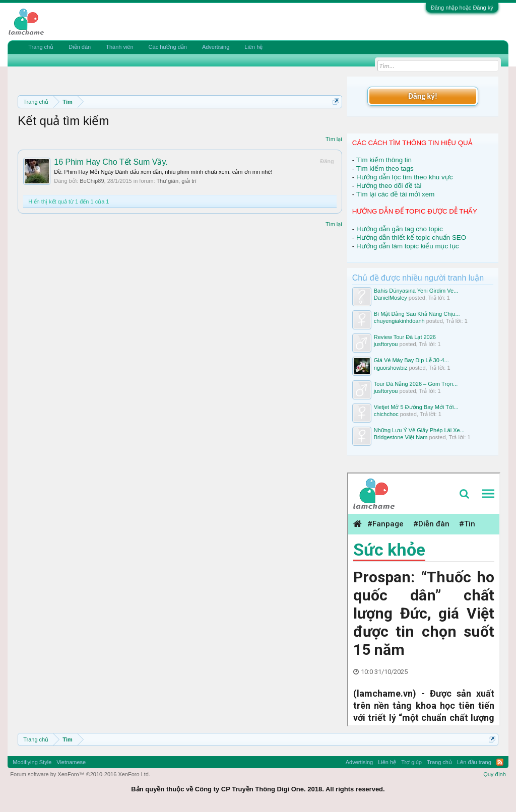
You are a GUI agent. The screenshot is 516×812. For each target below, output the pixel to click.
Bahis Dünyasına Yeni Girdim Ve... (416, 291)
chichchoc (386, 414)
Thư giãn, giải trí (176, 181)
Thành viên (119, 47)
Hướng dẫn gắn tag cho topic (400, 229)
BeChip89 (92, 181)
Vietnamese (71, 762)
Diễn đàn (80, 47)
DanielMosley (391, 298)
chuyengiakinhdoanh (399, 321)
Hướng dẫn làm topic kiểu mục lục (408, 246)
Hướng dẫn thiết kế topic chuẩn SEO (411, 238)
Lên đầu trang (474, 762)
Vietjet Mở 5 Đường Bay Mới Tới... (416, 407)
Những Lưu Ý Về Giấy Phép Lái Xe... (419, 430)
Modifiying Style (32, 762)
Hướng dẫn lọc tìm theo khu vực (404, 177)
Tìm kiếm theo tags (385, 168)
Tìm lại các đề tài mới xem (396, 194)
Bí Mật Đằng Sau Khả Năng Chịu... (417, 314)
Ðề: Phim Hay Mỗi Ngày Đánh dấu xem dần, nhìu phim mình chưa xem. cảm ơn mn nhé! (163, 172)
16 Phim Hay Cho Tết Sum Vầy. (111, 162)
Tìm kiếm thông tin (384, 160)
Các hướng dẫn (168, 47)
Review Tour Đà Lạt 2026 (405, 337)
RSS (500, 762)
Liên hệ (253, 47)
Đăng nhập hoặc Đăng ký (462, 8)
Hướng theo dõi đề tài (389, 186)
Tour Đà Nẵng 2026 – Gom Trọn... (416, 384)
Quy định (495, 774)
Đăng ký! (423, 96)
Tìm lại (334, 139)
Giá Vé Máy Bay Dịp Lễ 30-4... (411, 360)
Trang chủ (41, 47)
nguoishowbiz (391, 368)
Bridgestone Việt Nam (401, 437)
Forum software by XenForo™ (80, 774)
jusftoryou (386, 344)
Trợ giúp (411, 762)
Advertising (216, 47)
